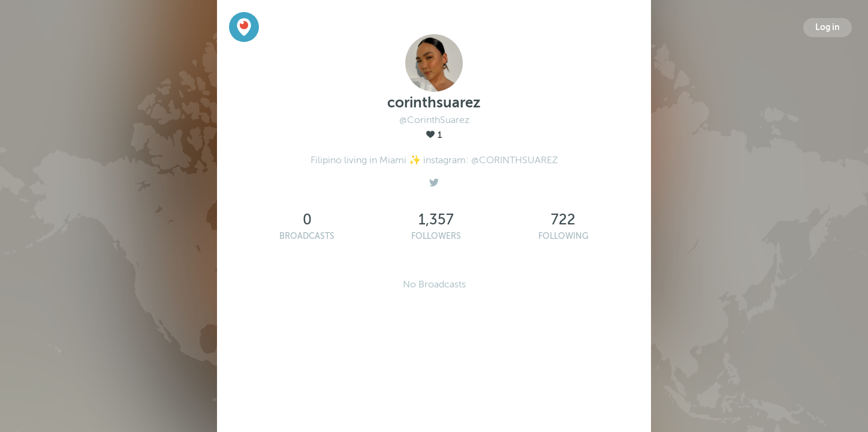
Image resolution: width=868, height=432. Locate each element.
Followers (436, 236)
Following (563, 236)
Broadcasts (307, 236)
